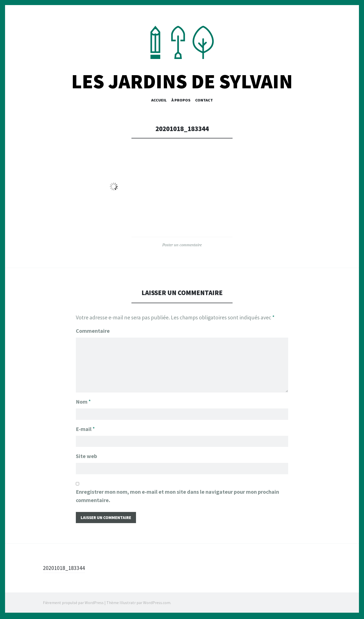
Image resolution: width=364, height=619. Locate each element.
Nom (83, 401)
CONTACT (204, 100)
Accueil (159, 100)
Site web (86, 457)
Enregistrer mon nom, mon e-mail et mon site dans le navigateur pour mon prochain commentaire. (177, 497)
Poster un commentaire (182, 245)
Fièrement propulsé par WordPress (73, 604)
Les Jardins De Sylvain (182, 82)
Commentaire (93, 331)
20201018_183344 (64, 569)
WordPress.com (157, 604)
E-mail (85, 429)
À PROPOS (181, 100)
